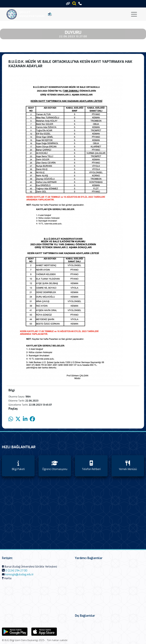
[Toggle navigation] (134, 14)
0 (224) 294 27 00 (16, 571)
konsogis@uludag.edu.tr (19, 574)
